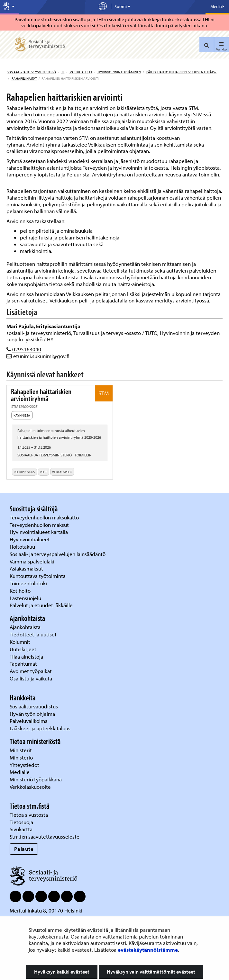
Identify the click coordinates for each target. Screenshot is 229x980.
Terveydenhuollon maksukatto (45, 517)
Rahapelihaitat (24, 78)
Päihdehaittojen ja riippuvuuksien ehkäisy (181, 72)
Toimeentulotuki (29, 583)
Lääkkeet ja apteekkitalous (40, 728)
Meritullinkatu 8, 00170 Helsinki (46, 910)
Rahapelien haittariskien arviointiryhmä (41, 395)
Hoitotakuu (23, 547)
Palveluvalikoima (29, 721)
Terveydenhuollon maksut (40, 525)
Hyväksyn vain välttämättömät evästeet (151, 972)
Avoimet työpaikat (31, 671)
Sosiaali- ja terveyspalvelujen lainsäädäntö (58, 554)
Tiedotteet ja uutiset (34, 634)
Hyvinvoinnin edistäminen (119, 72)
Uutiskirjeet (24, 649)
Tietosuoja (21, 822)
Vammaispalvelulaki (33, 561)
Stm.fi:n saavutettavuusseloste (45, 836)
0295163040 (27, 349)
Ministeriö (22, 757)
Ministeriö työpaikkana (36, 779)
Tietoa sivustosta (29, 815)
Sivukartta (21, 829)
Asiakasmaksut (26, 568)
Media (217, 6)
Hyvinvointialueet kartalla (39, 532)
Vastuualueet (81, 72)
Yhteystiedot (25, 765)
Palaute (24, 849)
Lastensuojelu (26, 598)
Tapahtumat (23, 664)
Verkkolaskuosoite (31, 787)
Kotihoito (20, 591)
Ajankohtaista (25, 627)
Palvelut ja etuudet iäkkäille (41, 605)
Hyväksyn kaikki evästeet (62, 972)
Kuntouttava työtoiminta (38, 576)
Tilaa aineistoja (26, 656)
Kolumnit (21, 642)
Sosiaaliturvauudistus (34, 706)
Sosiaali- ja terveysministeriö (31, 72)
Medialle (20, 772)
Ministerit (21, 750)
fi (63, 72)
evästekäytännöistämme (148, 950)
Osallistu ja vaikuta (31, 678)
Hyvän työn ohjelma (32, 714)
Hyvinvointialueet (30, 539)
